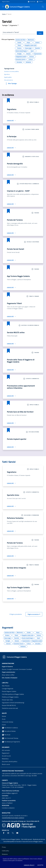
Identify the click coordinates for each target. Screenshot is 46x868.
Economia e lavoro (20, 59)
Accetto (40, 865)
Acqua (28, 42)
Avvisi (4, 719)
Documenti (6, 747)
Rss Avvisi (6, 735)
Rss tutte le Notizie (9, 731)
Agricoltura (7, 74)
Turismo (41, 2)
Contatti (5, 780)
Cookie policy (5, 851)
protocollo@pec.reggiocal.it (10, 793)
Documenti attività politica (10, 761)
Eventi (4, 725)
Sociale (19, 42)
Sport (32, 51)
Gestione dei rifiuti (20, 39)
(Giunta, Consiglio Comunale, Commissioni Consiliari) (17, 668)
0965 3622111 (6, 798)
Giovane (28, 53)
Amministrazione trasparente (13, 771)
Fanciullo (37, 48)
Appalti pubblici (8, 77)
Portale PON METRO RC (9, 705)
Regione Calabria (6, 2)
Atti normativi (6, 750)
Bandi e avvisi (6, 764)
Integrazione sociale (21, 56)
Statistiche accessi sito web (10, 708)
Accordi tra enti (6, 756)
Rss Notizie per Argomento (11, 742)
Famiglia (19, 53)
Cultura (31, 59)
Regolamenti (6, 753)
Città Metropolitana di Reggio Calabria (13, 694)
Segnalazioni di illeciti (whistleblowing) (13, 703)
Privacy (4, 847)
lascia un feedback (7, 803)
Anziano (37, 42)
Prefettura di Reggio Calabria (10, 697)
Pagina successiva (34, 614)
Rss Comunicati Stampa (10, 738)
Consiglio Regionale (8, 689)
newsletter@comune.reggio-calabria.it (13, 818)
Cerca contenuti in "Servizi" (11, 32)
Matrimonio (31, 39)
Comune (32, 56)
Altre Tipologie (11, 84)
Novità (4, 713)
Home (4, 14)
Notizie (4, 716)
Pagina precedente (16, 614)
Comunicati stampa (8, 722)
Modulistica (5, 759)
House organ (28, 48)
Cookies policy (29, 865)
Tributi (19, 45)
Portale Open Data (7, 700)
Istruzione (19, 62)
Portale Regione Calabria (9, 691)
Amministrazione (8, 663)
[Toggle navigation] (3, 7)
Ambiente (28, 62)
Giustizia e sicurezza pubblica (11, 71)
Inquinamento (38, 53)
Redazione (5, 854)
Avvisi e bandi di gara (21, 51)
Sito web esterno (9, 80)
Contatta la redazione (8, 808)
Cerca (40, 33)
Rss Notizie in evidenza (10, 728)
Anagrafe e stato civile (31, 45)
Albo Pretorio (6, 686)
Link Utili (5, 683)
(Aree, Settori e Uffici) (9, 673)
